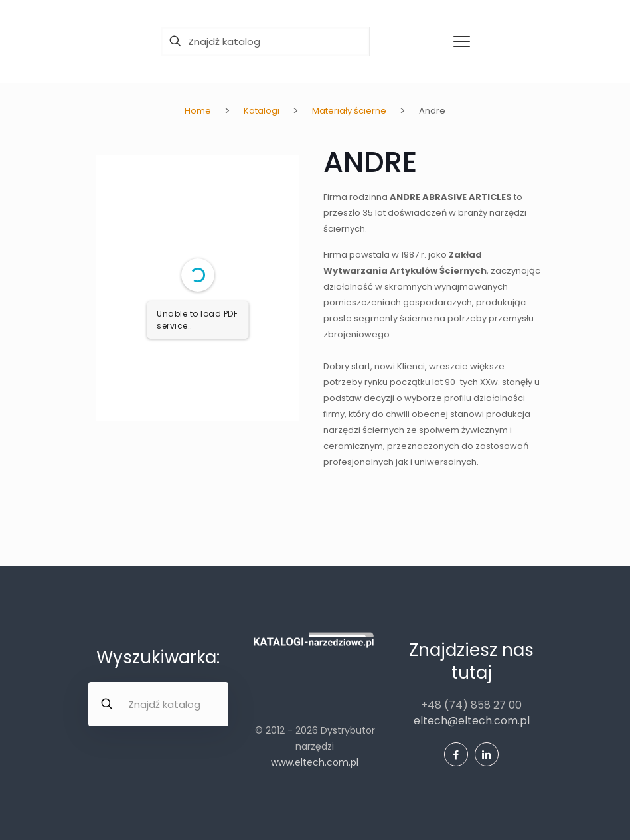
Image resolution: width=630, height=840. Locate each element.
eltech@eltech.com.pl (472, 721)
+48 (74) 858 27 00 (471, 705)
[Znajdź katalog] (265, 42)
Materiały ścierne (349, 111)
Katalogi (262, 111)
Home (198, 111)
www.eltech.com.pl (315, 762)
